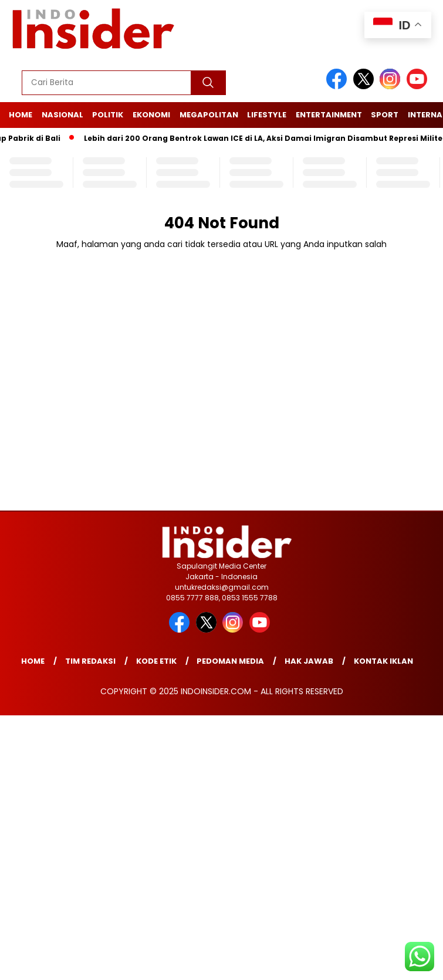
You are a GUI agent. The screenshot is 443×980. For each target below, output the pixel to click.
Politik (108, 115)
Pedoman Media (230, 661)
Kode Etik (156, 661)
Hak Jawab (309, 661)
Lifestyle (267, 115)
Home (21, 115)
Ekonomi (151, 115)
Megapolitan (209, 115)
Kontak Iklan (383, 661)
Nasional (62, 115)
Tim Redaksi (90, 661)
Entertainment (329, 115)
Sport (385, 115)
